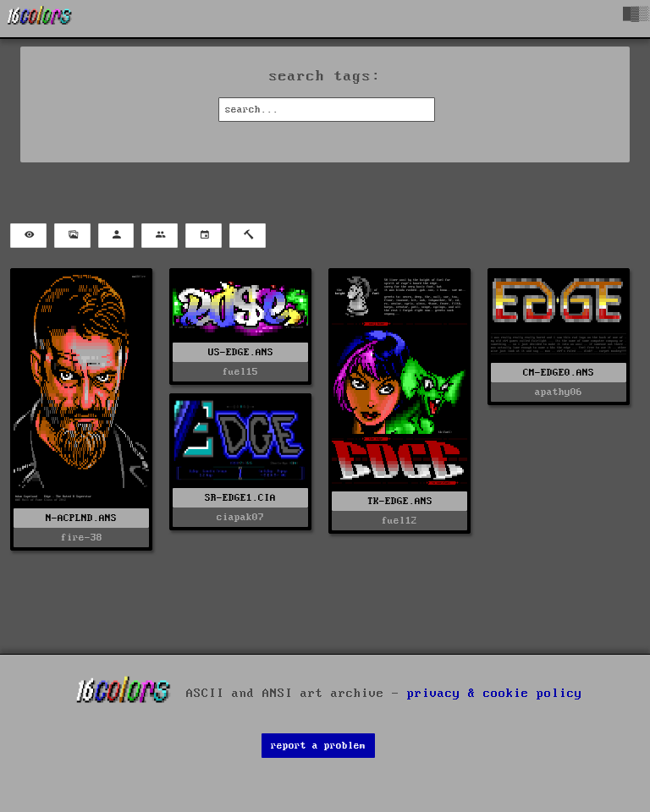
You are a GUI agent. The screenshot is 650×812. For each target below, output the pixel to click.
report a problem (318, 746)
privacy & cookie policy (495, 694)
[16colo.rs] (40, 19)
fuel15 (240, 372)
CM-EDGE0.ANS (559, 373)
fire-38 (82, 538)
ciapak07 (240, 517)
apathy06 (559, 392)
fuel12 (399, 521)
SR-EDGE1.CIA (240, 498)
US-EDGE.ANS (241, 352)
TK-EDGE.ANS (400, 501)
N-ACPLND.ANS (81, 518)
